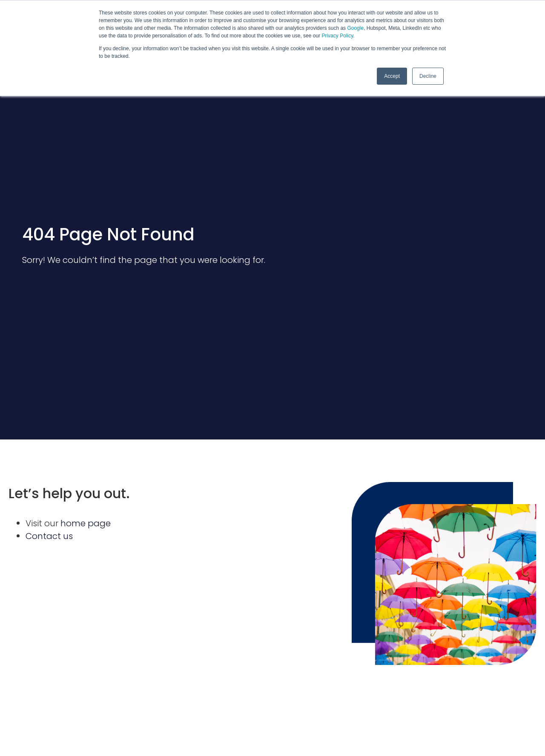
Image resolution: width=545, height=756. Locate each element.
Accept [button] (392, 76)
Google (355, 28)
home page (86, 523)
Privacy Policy (337, 36)
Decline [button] (428, 76)
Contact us (49, 536)
